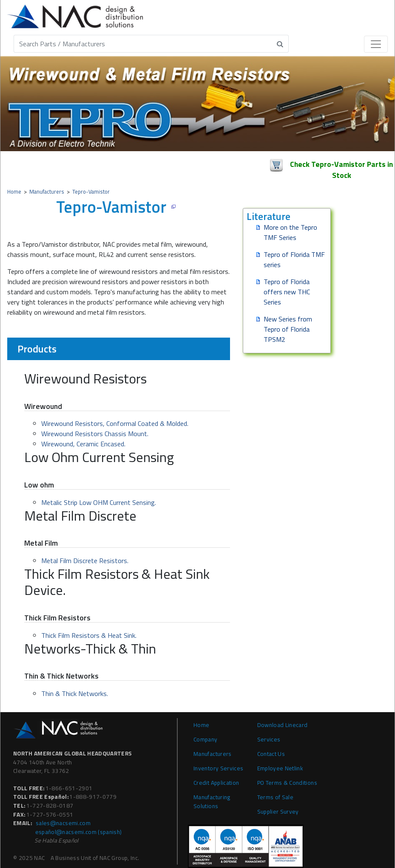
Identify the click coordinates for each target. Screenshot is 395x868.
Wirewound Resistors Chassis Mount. (95, 434)
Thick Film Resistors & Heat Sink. (89, 635)
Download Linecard (283, 725)
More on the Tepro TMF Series (290, 232)
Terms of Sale (275, 797)
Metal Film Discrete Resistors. (85, 561)
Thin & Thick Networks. (75, 693)
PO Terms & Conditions (287, 783)
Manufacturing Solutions (212, 801)
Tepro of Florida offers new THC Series (287, 292)
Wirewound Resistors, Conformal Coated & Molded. (115, 423)
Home (14, 192)
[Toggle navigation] (376, 44)
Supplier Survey (278, 812)
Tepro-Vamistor (91, 192)
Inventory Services (218, 768)
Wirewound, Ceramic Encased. (83, 444)
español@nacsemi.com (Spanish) (79, 832)
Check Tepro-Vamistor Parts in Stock (341, 166)
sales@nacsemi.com (63, 823)
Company (205, 739)
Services (269, 739)
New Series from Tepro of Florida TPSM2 (288, 329)
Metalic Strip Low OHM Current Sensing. (99, 502)
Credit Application (216, 783)
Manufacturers (47, 192)
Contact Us (271, 754)
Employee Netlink (280, 768)
